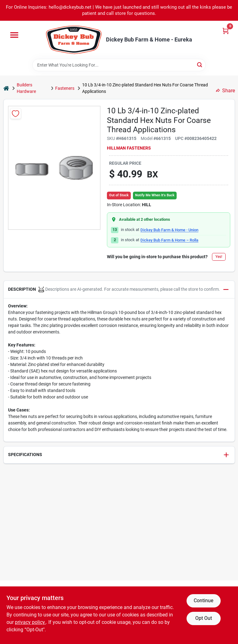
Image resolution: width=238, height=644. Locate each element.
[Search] (200, 65)
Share (225, 91)
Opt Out (204, 618)
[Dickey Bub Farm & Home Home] (74, 40)
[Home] (6, 88)
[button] (119, 290)
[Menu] (14, 35)
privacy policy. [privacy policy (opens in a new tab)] (30, 622)
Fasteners (65, 88)
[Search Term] (119, 65)
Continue (203, 600)
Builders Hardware (26, 88)
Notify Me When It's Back (155, 195)
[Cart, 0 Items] (226, 31)
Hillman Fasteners (129, 148)
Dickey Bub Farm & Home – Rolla (169, 240)
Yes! (219, 257)
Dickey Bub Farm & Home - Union (169, 230)
